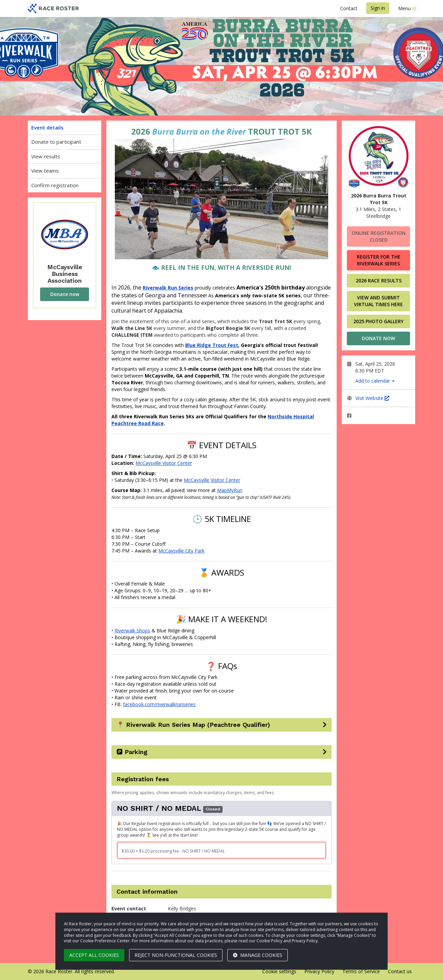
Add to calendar (375, 381)
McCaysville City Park (181, 551)
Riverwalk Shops (132, 631)
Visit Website (372, 398)
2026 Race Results (379, 281)
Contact (349, 8)
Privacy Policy (319, 971)
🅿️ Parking (132, 752)
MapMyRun (230, 490)
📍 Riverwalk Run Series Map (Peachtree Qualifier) (193, 725)
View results (46, 156)
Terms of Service (361, 971)
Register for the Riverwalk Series (379, 260)
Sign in (378, 8)
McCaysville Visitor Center (164, 463)
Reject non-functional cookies (176, 955)
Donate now (65, 294)
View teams (45, 171)
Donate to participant (56, 142)
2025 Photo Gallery (378, 321)
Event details (47, 127)
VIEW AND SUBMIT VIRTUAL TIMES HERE (378, 301)
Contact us (400, 971)
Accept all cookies (94, 955)
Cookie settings (279, 971)
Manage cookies (258, 955)
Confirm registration (55, 185)
